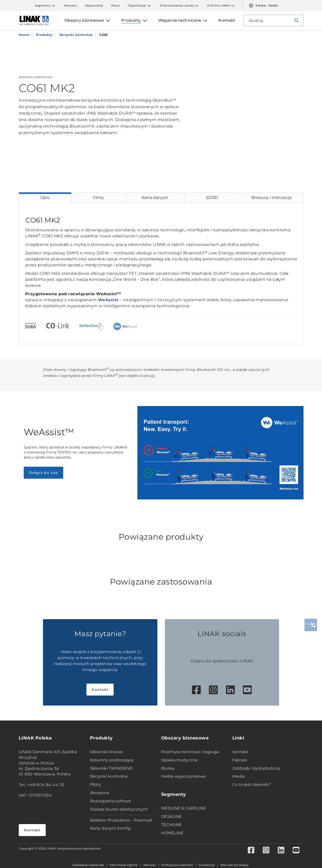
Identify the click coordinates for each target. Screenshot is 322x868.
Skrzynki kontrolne (109, 776)
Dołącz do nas (43, 473)
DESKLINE (171, 816)
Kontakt (100, 690)
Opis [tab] (45, 198)
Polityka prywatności (177, 865)
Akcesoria (100, 793)
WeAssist (108, 300)
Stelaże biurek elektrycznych (119, 809)
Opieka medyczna (179, 760)
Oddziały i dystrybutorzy (256, 768)
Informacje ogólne (124, 865)
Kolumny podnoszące (112, 760)
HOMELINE (172, 833)
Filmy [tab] (98, 198)
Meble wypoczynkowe (183, 776)
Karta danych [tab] (155, 198)
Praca (116, 5)
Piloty (96, 785)
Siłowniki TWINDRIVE (111, 768)
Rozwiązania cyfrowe (111, 801)
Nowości (70, 5)
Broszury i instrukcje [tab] (272, 198)
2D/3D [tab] (212, 198)
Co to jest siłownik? (252, 785)
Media (238, 776)
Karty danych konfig (110, 828)
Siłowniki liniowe (106, 752)
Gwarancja (207, 865)
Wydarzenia (94, 5)
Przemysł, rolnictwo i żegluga (190, 752)
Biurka (168, 768)
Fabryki (240, 760)
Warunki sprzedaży (234, 865)
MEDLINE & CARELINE (184, 808)
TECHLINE (171, 825)
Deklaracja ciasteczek (88, 865)
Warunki (149, 865)
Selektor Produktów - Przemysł (121, 820)
